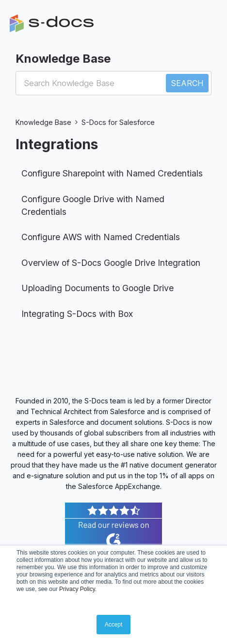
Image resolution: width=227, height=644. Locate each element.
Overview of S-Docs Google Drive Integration (111, 263)
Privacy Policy (77, 589)
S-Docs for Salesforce (118, 122)
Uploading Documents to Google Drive (97, 288)
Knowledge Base (43, 122)
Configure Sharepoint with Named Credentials (112, 173)
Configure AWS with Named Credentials (101, 237)
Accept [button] (114, 625)
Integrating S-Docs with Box (77, 314)
